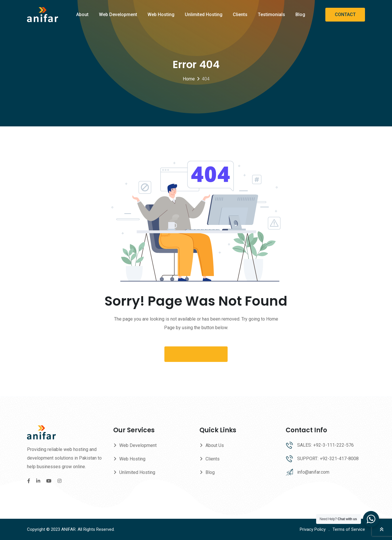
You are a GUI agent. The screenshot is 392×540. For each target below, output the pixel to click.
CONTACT (345, 15)
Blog (300, 15)
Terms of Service (349, 529)
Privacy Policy (313, 529)
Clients (240, 15)
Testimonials (271, 15)
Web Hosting (161, 15)
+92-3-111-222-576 (334, 445)
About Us (215, 445)
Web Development (118, 15)
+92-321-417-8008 (339, 459)
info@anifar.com (313, 472)
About (82, 15)
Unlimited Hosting (204, 15)
